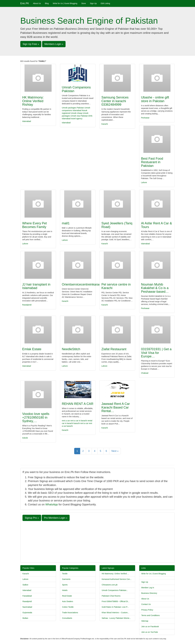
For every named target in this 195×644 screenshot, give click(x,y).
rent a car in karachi (79, 421)
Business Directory (149, 593)
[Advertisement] (97, 541)
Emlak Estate (32, 349)
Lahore (144, 182)
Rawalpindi (27, 305)
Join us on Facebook (150, 627)
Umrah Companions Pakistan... (115, 590)
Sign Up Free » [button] (31, 44)
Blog (47, 3)
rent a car (66, 421)
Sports (65, 585)
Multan (25, 618)
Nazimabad (27, 607)
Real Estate (67, 596)
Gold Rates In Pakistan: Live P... (115, 607)
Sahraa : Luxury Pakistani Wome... (116, 618)
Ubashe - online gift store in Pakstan (155, 99)
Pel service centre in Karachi (116, 286)
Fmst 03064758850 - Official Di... (116, 601)
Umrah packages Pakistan (73, 108)
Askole (25, 438)
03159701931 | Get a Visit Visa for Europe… (156, 353)
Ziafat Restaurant (114, 349)
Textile (65, 574)
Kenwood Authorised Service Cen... (117, 579)
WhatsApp (52, 504)
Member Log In (148, 588)
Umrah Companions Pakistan (76, 89)
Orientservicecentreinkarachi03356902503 (92, 284)
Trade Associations (70, 613)
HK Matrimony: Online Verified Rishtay (33, 101)
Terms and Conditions (151, 615)
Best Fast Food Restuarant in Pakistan (152, 162)
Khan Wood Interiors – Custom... (115, 613)
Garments (66, 579)
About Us (37, 3)
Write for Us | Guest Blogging (65, 3)
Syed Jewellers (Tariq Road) (117, 225)
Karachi (105, 124)
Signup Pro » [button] (32, 518)
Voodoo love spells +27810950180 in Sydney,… (36, 417)
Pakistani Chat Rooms (111, 596)
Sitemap (145, 621)
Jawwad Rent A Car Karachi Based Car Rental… (116, 407)
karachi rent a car (81, 423)
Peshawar (145, 118)
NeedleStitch (71, 349)
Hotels (65, 590)
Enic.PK (25, 3)
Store (83, 3)
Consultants (67, 618)
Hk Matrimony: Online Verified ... (115, 574)
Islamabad (27, 121)
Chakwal (145, 373)
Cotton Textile (68, 607)
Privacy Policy (147, 610)
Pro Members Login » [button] (56, 518)
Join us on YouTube (150, 632)
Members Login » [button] (54, 44)
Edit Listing (105, 3)
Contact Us (146, 604)
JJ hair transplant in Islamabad (36, 286)
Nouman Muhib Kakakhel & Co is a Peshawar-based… (155, 288)
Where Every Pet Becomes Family (34, 225)
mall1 (66, 223)
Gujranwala (27, 613)
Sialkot (25, 585)
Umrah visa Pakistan (79, 116)
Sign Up (93, 3)
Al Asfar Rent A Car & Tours (157, 225)
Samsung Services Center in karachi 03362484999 (115, 101)
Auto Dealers (68, 601)
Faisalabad (27, 596)
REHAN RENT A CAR (78, 404)
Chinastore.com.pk (110, 585)
